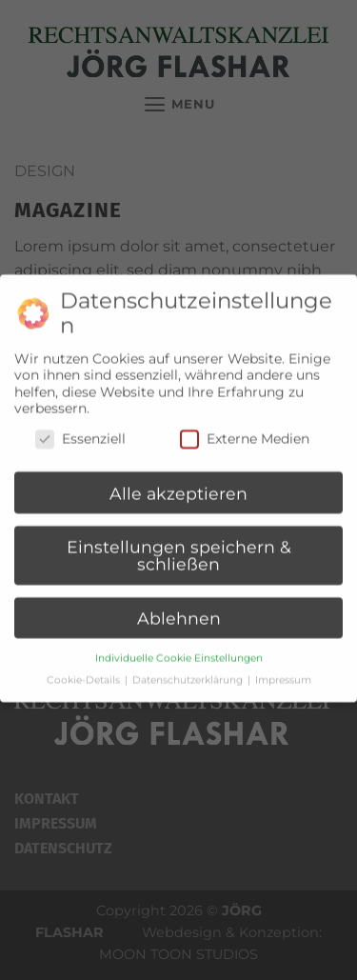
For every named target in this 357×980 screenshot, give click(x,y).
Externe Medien (245, 428)
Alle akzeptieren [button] (178, 482)
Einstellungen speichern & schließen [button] (179, 544)
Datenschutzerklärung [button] (189, 669)
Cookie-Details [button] (85, 669)
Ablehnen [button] (179, 607)
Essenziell (80, 428)
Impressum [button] (283, 669)
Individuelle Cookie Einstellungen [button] (179, 647)
